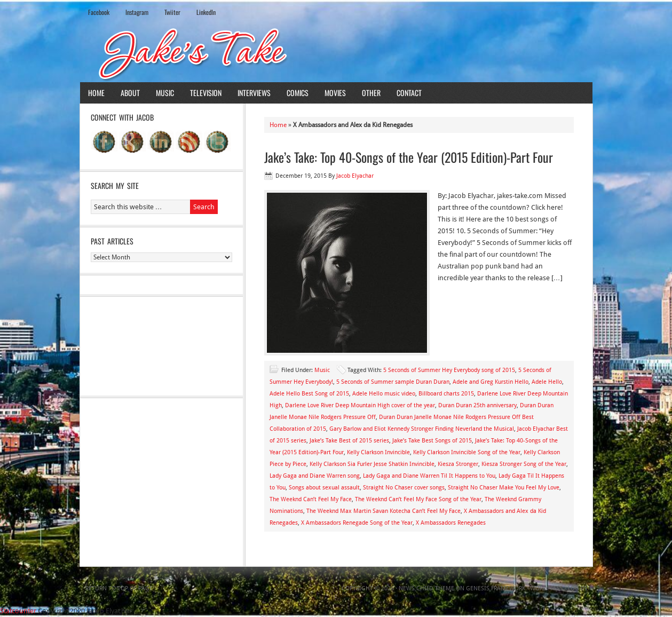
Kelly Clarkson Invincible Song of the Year (467, 452)
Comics (298, 93)
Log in (578, 588)
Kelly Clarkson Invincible (378, 452)
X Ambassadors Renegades (451, 523)
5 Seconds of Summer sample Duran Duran (393, 382)
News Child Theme (426, 588)
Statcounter (18, 611)
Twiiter (172, 12)
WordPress (547, 588)
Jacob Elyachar (355, 176)
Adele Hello (547, 382)
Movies (335, 93)
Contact (409, 93)
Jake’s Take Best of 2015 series (349, 441)
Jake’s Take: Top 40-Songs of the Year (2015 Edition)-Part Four (409, 157)
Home (96, 93)
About (130, 93)
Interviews (254, 93)
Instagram (137, 12)
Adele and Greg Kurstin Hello (491, 382)
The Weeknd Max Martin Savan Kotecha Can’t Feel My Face (384, 511)
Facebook (99, 12)
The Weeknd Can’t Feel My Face (311, 499)
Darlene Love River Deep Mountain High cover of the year (360, 405)
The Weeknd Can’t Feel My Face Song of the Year (418, 499)
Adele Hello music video (384, 394)
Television (206, 93)
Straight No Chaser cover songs (404, 488)
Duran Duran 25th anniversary (477, 405)
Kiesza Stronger (458, 464)
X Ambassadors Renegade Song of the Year (357, 523)
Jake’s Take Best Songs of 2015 (432, 441)
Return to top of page (119, 588)
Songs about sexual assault (324, 488)
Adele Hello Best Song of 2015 (309, 394)
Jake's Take (336, 53)
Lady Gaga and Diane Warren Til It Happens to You (429, 476)
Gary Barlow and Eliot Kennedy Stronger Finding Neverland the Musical (422, 429)
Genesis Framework (496, 588)
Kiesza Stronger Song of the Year (524, 464)
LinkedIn (206, 12)
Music (165, 93)
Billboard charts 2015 (446, 394)
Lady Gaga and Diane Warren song (315, 476)
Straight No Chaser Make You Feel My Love (504, 488)
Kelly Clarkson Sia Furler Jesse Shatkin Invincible (372, 464)
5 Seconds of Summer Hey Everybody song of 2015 (449, 370)
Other (371, 93)
